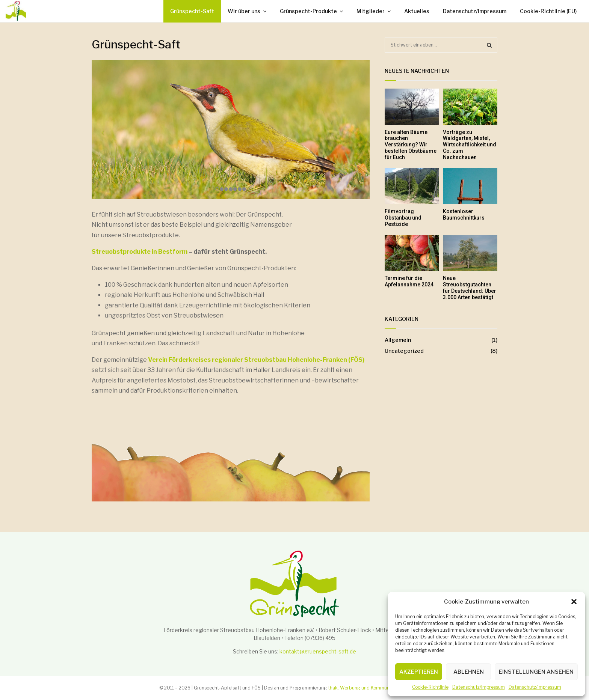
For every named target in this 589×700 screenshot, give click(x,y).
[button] (574, 602)
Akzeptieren (419, 672)
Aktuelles (417, 11)
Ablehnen (469, 672)
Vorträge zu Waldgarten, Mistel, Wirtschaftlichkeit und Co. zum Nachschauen (470, 145)
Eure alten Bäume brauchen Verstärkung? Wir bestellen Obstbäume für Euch (411, 145)
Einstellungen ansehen (536, 672)
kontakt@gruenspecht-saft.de (318, 651)
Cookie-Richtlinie (430, 687)
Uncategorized (404, 351)
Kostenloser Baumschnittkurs (464, 215)
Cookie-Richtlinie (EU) (548, 11)
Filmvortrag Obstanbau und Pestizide (403, 218)
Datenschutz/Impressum (479, 687)
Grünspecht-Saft (192, 11)
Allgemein (398, 340)
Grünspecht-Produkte (308, 11)
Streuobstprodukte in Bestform (140, 252)
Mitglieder (371, 11)
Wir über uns (244, 11)
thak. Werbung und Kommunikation (366, 688)
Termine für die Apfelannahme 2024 (409, 281)
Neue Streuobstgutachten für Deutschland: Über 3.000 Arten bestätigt (470, 288)
